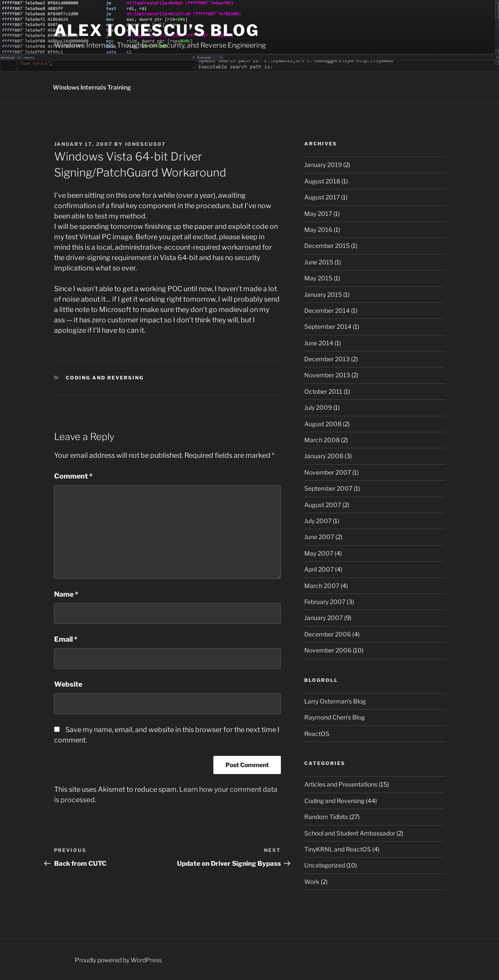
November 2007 (328, 472)
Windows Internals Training (92, 87)
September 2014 (328, 326)
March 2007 (322, 586)
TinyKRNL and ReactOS (338, 849)
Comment (73, 476)
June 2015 (319, 262)
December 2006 (328, 634)
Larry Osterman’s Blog (335, 701)
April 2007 (319, 569)
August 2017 (322, 197)
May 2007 (319, 553)
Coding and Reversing (105, 378)
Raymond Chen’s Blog (335, 717)
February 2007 (325, 602)
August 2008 (323, 424)
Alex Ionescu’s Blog (157, 30)
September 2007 (328, 488)
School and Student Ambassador (350, 833)
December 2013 (327, 359)
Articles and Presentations (341, 784)
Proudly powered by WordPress (118, 960)
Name (66, 594)
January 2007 (324, 618)
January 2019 (323, 165)
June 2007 (319, 537)
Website (68, 684)
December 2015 (327, 246)
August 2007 (323, 505)
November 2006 (328, 650)
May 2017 (318, 214)
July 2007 (318, 521)
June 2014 (319, 343)
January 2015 (323, 294)
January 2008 (324, 456)
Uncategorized (325, 865)
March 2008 (322, 440)
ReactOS (317, 734)
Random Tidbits (326, 817)
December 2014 (327, 310)
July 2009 (318, 407)
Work (312, 882)
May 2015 (318, 278)
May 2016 (318, 230)
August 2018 (322, 181)
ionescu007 (146, 144)
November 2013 (327, 375)
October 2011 (323, 391)
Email (66, 639)
